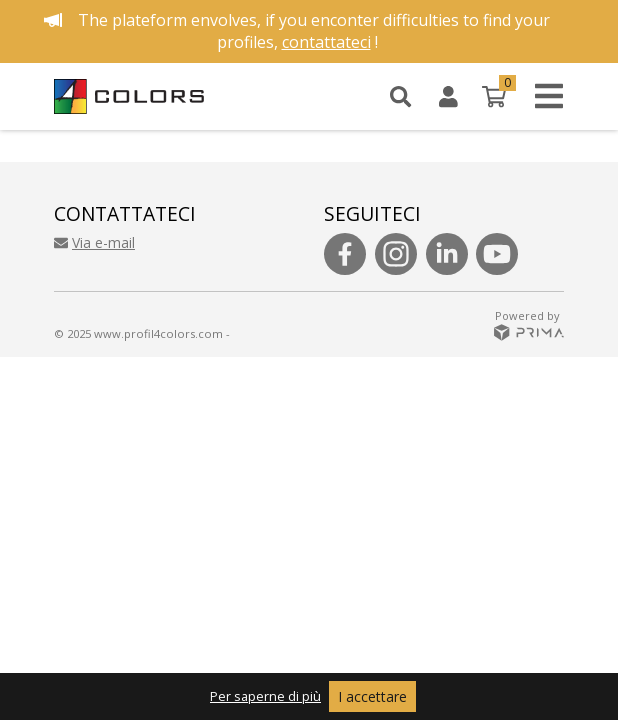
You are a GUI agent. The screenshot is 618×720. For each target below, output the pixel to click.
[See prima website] (529, 331)
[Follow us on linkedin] (447, 254)
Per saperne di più (265, 696)
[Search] (400, 96)
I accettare (372, 696)
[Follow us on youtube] (497, 254)
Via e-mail (94, 242)
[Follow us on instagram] (396, 254)
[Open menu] (543, 96)
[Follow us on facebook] (345, 254)
